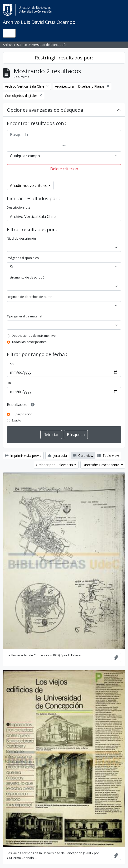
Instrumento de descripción (27, 277)
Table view (108, 455)
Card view (83, 455)
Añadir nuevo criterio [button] (29, 185)
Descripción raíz (18, 207)
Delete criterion (64, 169)
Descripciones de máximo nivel (34, 336)
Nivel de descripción (21, 238)
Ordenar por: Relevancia (55, 465)
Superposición (22, 414)
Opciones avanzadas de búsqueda (45, 110)
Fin (9, 383)
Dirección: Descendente (101, 465)
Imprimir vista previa (23, 455)
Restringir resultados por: (64, 58)
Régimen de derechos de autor (29, 297)
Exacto (16, 420)
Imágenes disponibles (23, 258)
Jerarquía (57, 455)
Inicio (11, 363)
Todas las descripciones (29, 342)
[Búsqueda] (64, 135)
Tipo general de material (25, 316)
